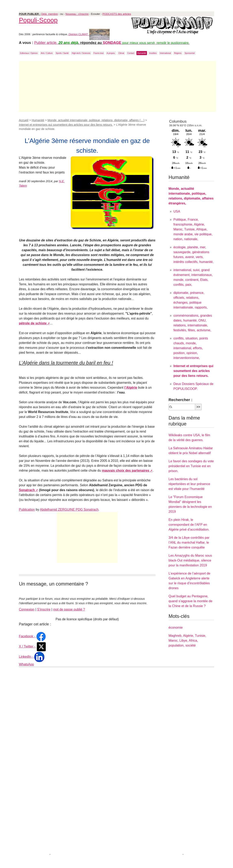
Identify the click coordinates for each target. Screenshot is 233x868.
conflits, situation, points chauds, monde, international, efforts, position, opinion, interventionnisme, (191, 348)
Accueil (24, 120)
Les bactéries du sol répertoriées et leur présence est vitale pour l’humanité (189, 484)
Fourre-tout (99, 53)
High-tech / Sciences (81, 53)
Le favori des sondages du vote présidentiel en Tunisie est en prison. (191, 466)
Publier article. (46, 43)
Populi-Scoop (38, 20)
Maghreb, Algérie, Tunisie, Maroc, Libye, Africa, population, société (187, 641)
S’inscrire (44, 609)
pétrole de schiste (33, 323)
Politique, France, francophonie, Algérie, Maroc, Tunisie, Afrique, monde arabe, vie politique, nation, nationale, (193, 229)
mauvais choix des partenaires (126, 471)
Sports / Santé (62, 53)
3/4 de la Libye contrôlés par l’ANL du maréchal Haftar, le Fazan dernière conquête (189, 542)
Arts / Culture (47, 53)
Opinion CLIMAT (89, 34)
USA (177, 211)
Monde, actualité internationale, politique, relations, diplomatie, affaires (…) (96, 120)
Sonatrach (27, 490)
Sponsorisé (190, 53)
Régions (178, 53)
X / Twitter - (33, 646)
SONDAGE (112, 43)
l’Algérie (131, 388)
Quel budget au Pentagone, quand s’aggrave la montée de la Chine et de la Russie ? (190, 601)
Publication (27, 510)
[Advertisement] (118, 86)
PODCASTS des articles (117, 14)
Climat (121, 53)
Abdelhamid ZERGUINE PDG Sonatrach (69, 510)
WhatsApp (26, 664)
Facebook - (33, 636)
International (165, 53)
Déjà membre (50, 14)
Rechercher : (180, 400)
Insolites (153, 53)
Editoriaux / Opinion (29, 53)
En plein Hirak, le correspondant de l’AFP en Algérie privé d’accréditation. (189, 525)
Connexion (27, 609)
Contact (131, 53)
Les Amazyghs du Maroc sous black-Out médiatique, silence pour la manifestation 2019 (190, 560)
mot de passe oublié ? (69, 609)
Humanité (142, 53)
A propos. (111, 53)
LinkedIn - (32, 657)
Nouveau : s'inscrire (77, 14)
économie (176, 628)
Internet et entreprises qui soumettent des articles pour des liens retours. (66, 125)
